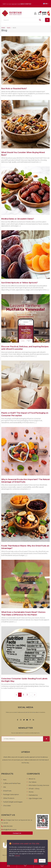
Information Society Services (39, 785)
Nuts (5, 780)
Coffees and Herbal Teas (12, 783)
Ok (36, 861)
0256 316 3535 (8, 826)
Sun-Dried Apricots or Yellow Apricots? (19, 283)
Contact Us (17, 833)
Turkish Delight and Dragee (13, 802)
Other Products (9, 798)
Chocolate (7, 806)
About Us (32, 779)
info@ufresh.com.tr (10, 830)
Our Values (32, 782)
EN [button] (46, 4)
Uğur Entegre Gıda (35, 798)
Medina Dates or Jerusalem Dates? (18, 219)
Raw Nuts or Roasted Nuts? (14, 89)
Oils (4, 787)
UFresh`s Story (34, 789)
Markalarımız (33, 795)
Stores (31, 792)
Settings (42, 861)
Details (17, 856)
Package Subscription (11, 794)
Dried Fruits (7, 791)
